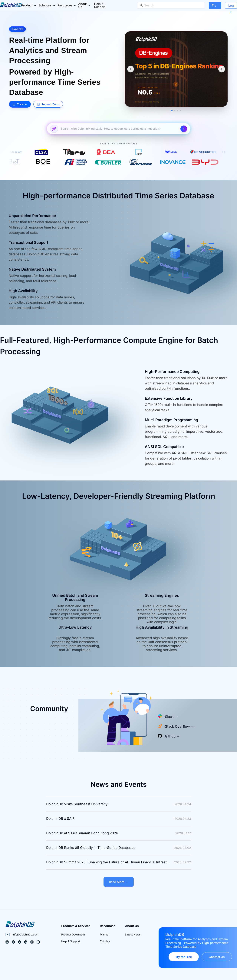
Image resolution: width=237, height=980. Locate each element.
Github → (172, 736)
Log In (231, 6)
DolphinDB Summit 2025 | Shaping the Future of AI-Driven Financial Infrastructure (110, 862)
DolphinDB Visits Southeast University (77, 804)
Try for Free (184, 957)
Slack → (171, 717)
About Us (82, 5)
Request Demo (48, 104)
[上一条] (131, 69)
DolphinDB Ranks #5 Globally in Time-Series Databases (91, 848)
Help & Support (100, 5)
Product (27, 5)
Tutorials (105, 941)
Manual (104, 934)
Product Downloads (73, 934)
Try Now (215, 6)
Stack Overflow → (180, 726)
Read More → (119, 882)
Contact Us (217, 957)
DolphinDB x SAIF (60, 819)
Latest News (133, 934)
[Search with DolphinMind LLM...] (119, 129)
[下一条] (222, 69)
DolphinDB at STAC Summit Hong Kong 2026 (82, 833)
